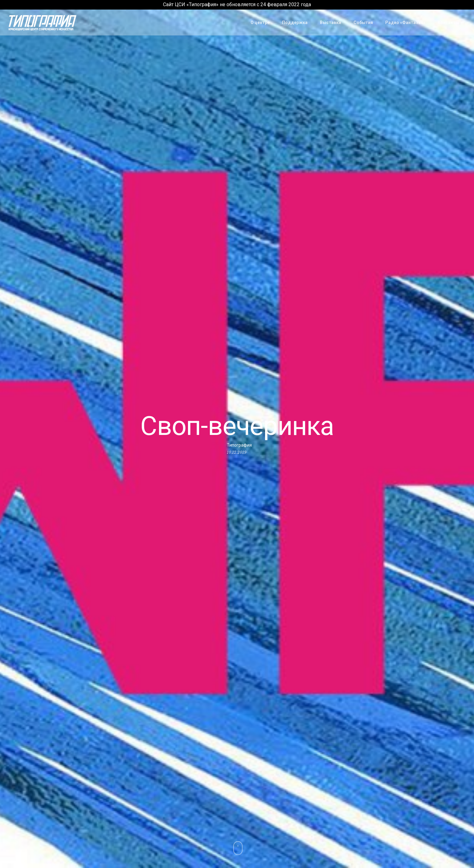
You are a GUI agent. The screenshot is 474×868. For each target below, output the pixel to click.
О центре (260, 23)
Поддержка (295, 23)
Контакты (448, 23)
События (363, 23)
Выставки (331, 23)
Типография (239, 445)
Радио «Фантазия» (405, 23)
